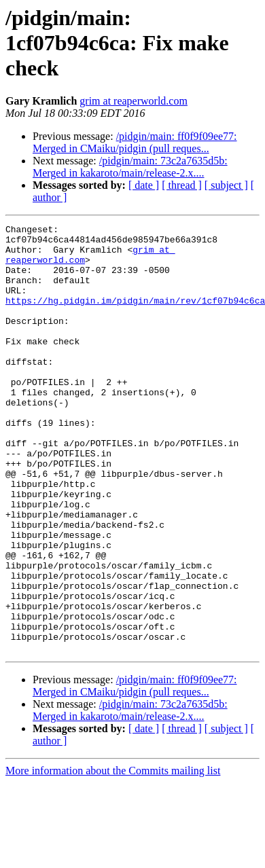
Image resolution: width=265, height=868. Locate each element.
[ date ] (144, 185)
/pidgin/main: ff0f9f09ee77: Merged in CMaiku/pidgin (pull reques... (135, 142)
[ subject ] (226, 185)
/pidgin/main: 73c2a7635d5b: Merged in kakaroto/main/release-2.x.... (130, 167)
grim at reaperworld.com (134, 101)
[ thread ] (182, 185)
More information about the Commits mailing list (113, 856)
